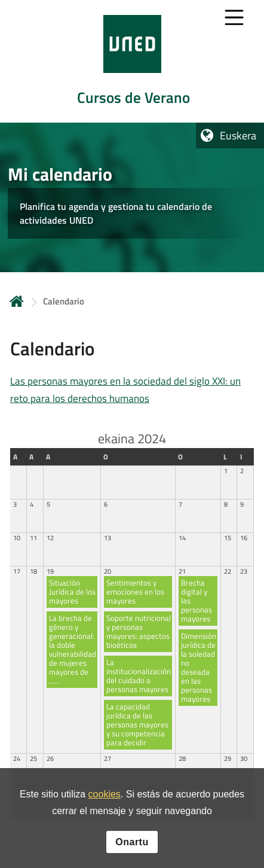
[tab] (132, 61)
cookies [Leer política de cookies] (105, 797)
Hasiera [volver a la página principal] (17, 301)
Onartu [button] (132, 844)
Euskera (238, 135)
